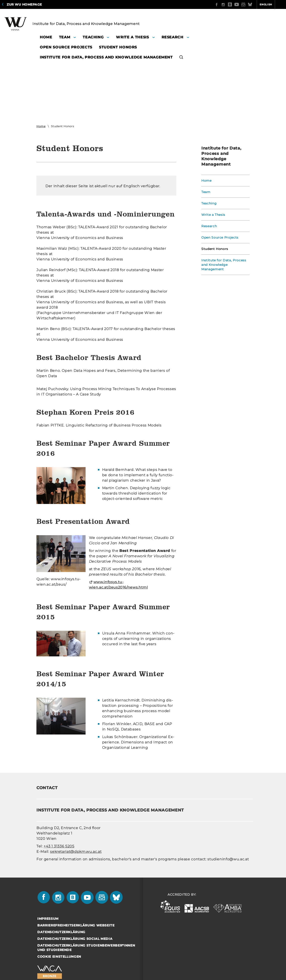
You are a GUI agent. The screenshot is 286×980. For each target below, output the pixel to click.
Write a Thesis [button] (132, 37)
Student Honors (215, 249)
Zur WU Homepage (24, 4)
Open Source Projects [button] (66, 47)
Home (41, 126)
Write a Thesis (213, 215)
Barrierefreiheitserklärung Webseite (76, 925)
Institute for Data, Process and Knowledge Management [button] (106, 57)
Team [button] (65, 37)
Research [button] (172, 37)
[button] (181, 58)
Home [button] (46, 37)
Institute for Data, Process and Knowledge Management (224, 265)
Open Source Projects (220, 237)
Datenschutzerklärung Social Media (75, 939)
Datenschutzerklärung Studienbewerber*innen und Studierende (86, 948)
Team (206, 192)
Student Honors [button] (118, 47)
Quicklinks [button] (272, 4)
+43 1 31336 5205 (59, 846)
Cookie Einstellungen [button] (59, 957)
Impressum (48, 919)
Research (209, 226)
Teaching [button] (93, 37)
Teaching (209, 203)
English (248, 4)
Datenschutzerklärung (61, 932)
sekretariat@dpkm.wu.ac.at (76, 852)
